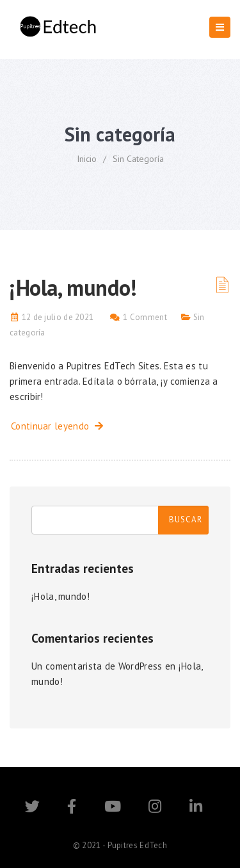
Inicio (87, 159)
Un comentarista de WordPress (97, 666)
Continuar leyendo (57, 426)
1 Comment (145, 317)
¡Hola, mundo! (73, 287)
